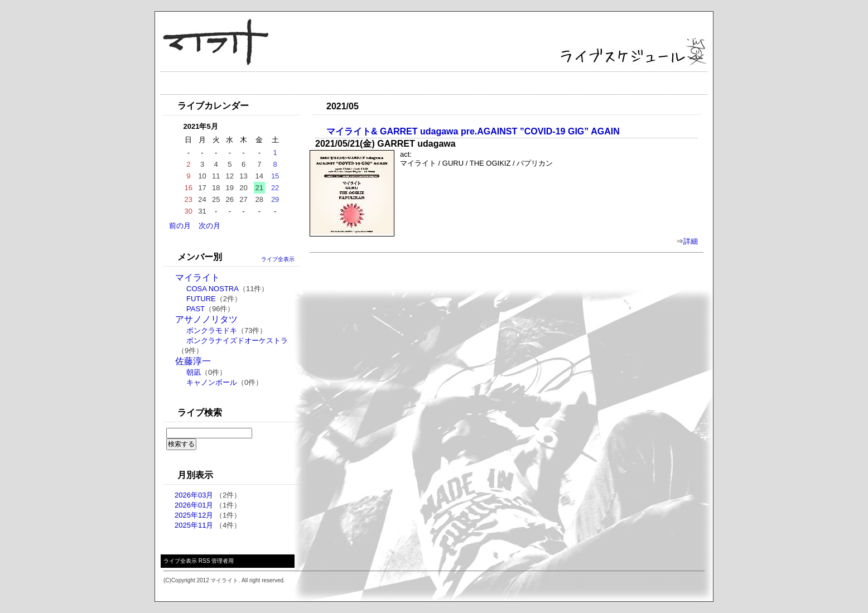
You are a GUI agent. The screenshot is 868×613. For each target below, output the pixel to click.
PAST (196, 309)
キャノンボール (212, 382)
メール (512, 83)
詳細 (691, 241)
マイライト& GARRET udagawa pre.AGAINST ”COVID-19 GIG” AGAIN (473, 131)
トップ (187, 83)
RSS (204, 561)
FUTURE (201, 299)
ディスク (384, 83)
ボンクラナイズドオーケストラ (237, 341)
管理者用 (223, 561)
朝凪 (194, 372)
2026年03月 (194, 495)
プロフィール (310, 83)
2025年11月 (194, 525)
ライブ (240, 83)
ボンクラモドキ (212, 330)
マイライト (197, 277)
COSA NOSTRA (213, 289)
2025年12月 (194, 515)
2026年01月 (194, 505)
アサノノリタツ (206, 319)
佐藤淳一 (193, 361)
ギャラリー (449, 83)
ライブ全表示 (278, 259)
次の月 (209, 226)
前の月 (180, 226)
